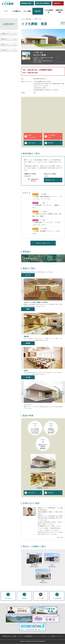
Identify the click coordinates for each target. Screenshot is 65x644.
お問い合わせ (32, 143)
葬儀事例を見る (31, 258)
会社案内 (14, 636)
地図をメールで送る (32, 136)
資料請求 (51, 143)
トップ (5, 11)
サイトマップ (60, 636)
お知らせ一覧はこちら (43, 243)
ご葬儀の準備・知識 (59, 11)
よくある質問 (52, 636)
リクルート (20, 636)
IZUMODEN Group (6, 636)
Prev (22, 291)
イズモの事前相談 (49, 11)
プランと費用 (27, 11)
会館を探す (38, 11)
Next (64, 291)
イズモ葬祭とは (16, 11)
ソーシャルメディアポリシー (41, 636)
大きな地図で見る (52, 136)
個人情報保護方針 (29, 636)
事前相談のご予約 (50, 180)
